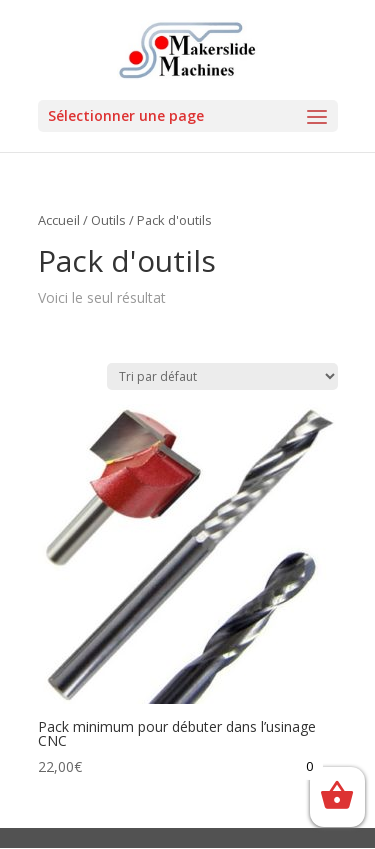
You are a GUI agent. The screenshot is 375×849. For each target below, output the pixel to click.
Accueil (59, 220)
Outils (108, 220)
